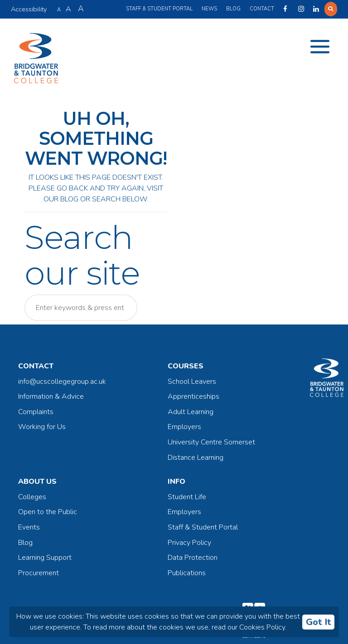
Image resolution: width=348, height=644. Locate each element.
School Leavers (192, 382)
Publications (187, 573)
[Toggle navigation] (320, 47)
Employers (184, 427)
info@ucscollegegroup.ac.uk (62, 382)
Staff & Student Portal (159, 9)
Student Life (187, 497)
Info (176, 482)
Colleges (32, 497)
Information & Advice (51, 396)
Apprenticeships (193, 396)
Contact (262, 9)
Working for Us (42, 427)
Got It (319, 622)
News (209, 9)
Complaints (36, 412)
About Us (37, 482)
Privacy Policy (189, 543)
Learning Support (45, 558)
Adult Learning (191, 412)
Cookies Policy (262, 627)
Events (29, 527)
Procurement (39, 573)
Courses (186, 366)
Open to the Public (48, 512)
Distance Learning (196, 458)
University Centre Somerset (211, 442)
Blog (233, 9)
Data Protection (193, 558)
